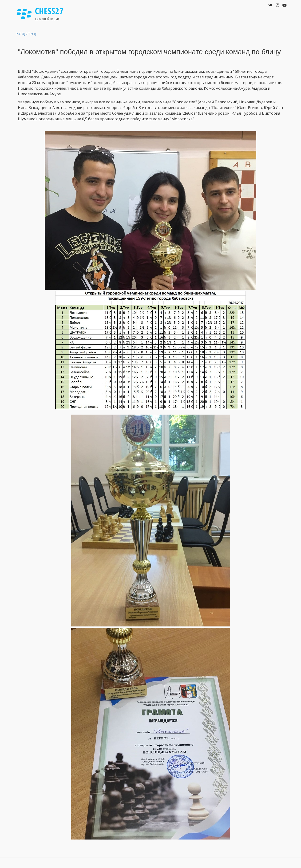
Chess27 (49, 11)
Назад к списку (26, 33)
